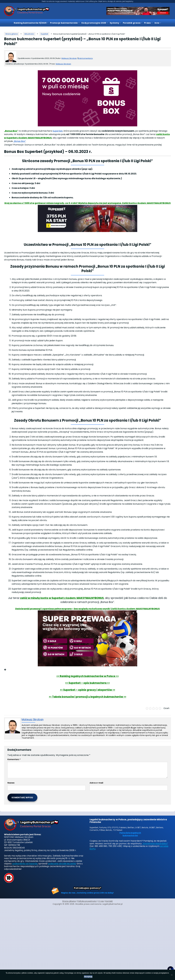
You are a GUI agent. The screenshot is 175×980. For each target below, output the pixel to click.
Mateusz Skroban (63, 64)
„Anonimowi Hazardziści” (155, 844)
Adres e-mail (96, 783)
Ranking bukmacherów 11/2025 (31, 23)
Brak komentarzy (85, 58)
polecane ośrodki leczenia (62, 864)
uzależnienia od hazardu (25, 864)
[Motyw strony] (171, 969)
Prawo (148, 23)
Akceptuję (88, 977)
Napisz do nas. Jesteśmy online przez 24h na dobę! (87, 893)
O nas (101, 901)
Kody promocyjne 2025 (95, 23)
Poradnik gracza (133, 23)
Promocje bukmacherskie (65, 23)
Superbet (58, 131)
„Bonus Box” (11, 131)
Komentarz (14, 759)
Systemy (115, 23)
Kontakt (109, 901)
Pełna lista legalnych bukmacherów (130, 834)
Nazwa (11, 783)
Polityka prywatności (87, 901)
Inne (158, 23)
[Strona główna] (12, 34)
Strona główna (69, 901)
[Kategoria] (29, 34)
